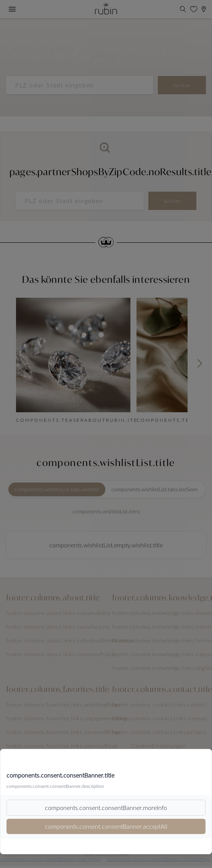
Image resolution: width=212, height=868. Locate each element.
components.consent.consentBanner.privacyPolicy (51, 859)
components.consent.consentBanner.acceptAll (106, 826)
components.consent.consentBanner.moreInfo (106, 807)
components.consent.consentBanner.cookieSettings (158, 859)
